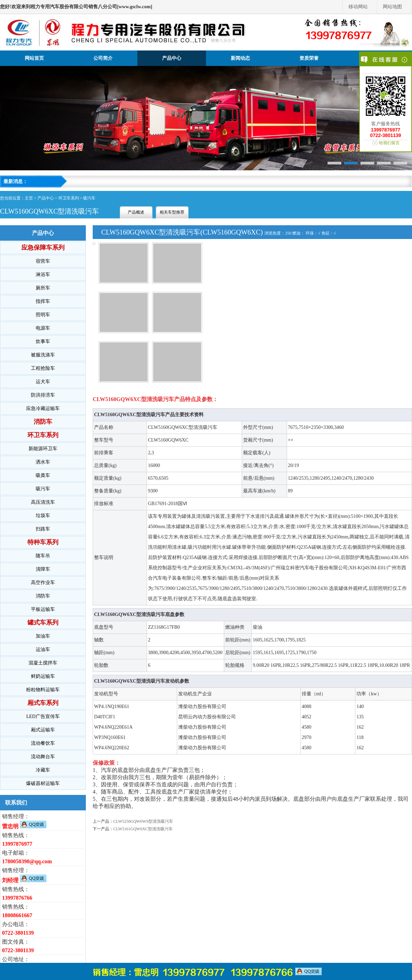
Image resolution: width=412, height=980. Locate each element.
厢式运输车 (43, 730)
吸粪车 (43, 475)
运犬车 (43, 382)
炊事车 (43, 341)
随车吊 (43, 556)
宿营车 (43, 261)
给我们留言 (389, 143)
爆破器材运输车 (43, 783)
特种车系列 (43, 542)
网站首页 (34, 58)
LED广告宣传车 (43, 716)
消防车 (43, 422)
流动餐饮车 (43, 743)
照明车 (43, 315)
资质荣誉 (309, 58)
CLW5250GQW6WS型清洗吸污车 (143, 821)
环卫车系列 (69, 198)
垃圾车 (43, 516)
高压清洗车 (43, 502)
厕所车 (43, 288)
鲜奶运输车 (43, 676)
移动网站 (358, 7)
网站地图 (392, 7)
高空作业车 (43, 583)
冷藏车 (43, 770)
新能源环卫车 (43, 449)
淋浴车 (43, 275)
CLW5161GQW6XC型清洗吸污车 (143, 829)
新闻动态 (240, 58)
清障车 (43, 569)
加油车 (43, 636)
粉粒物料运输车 (43, 690)
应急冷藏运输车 (43, 408)
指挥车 (43, 301)
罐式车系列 (43, 623)
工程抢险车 (43, 368)
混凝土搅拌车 (43, 663)
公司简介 (103, 58)
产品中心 (172, 58)
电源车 (43, 328)
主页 (29, 198)
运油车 (43, 649)
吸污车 (89, 198)
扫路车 (43, 529)
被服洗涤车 (43, 355)
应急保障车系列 (43, 248)
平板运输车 (43, 609)
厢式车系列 (43, 703)
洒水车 (43, 462)
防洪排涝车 (43, 395)
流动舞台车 (43, 757)
